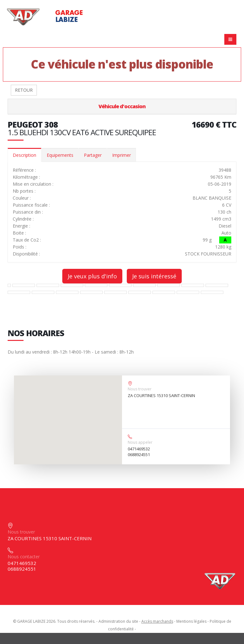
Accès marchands (157, 621)
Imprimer (122, 155)
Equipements (60, 155)
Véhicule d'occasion (122, 106)
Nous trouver (140, 389)
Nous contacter (24, 557)
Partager (93, 155)
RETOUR (24, 90)
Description (24, 155)
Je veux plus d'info (92, 276)
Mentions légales (191, 621)
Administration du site (118, 621)
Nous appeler (140, 442)
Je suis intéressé (154, 276)
